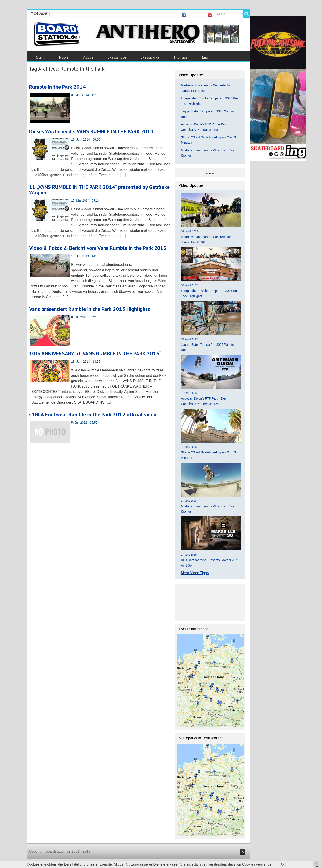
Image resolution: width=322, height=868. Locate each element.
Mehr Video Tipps (195, 573)
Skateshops (117, 57)
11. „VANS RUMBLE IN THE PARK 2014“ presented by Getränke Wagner (99, 190)
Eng (205, 57)
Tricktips (180, 57)
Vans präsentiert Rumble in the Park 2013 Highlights (90, 309)
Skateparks (150, 57)
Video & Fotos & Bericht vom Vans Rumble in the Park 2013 (98, 248)
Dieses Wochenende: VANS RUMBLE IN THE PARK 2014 (91, 131)
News (64, 57)
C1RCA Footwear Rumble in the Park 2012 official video (93, 414)
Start (40, 57)
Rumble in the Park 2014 (57, 87)
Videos (88, 57)
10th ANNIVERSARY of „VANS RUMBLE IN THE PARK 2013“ (95, 353)
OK (283, 864)
